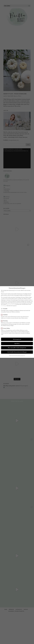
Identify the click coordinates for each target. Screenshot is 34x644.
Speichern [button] (17, 343)
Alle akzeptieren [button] (17, 339)
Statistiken (5, 315)
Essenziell (5, 309)
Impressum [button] (23, 356)
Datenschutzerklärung (11, 304)
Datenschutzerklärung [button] (18, 356)
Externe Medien (6, 328)
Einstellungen (4, 306)
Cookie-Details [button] (11, 356)
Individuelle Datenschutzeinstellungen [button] (17, 352)
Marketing (5, 321)
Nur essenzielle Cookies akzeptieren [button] (17, 348)
